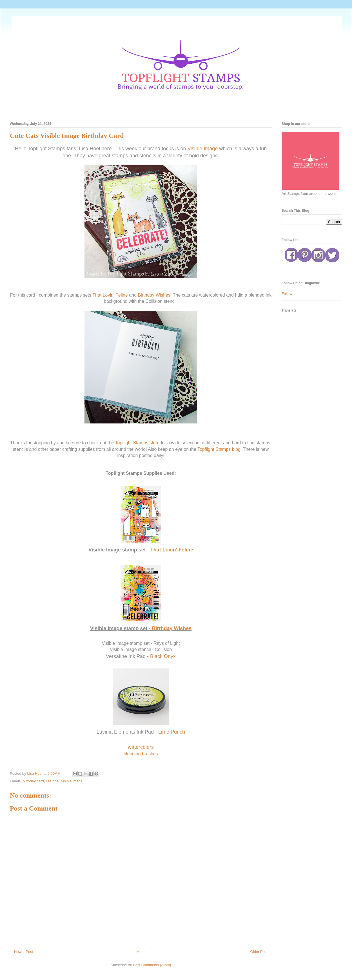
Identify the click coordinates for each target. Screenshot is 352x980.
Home (142, 952)
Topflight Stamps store (137, 443)
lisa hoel (53, 781)
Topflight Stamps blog (219, 449)
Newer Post (24, 952)
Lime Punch (172, 732)
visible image (72, 781)
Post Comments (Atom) (152, 965)
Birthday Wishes (154, 295)
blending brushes (141, 754)
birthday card (33, 781)
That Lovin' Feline (110, 295)
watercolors (141, 747)
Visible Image (202, 149)
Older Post (259, 952)
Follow (287, 294)
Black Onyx (163, 656)
